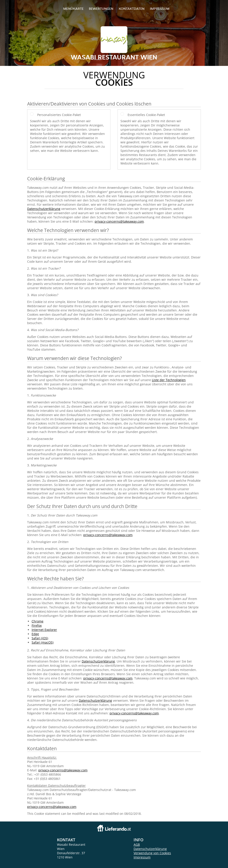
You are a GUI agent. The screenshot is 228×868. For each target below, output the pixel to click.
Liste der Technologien (169, 380)
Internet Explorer (44, 630)
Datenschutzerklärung (44, 209)
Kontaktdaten (132, 9)
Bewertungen (101, 9)
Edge (35, 634)
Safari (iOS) (40, 638)
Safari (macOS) (43, 642)
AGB (137, 845)
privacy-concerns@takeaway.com (119, 221)
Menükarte (73, 9)
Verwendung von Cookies (152, 853)
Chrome (38, 621)
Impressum (160, 9)
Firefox (37, 625)
